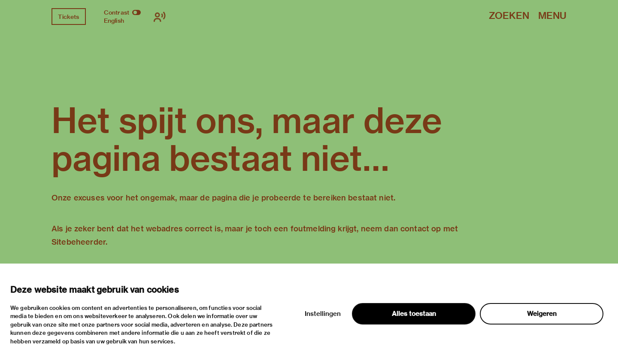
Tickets (68, 17)
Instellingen (323, 314)
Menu (552, 16)
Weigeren (542, 314)
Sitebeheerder (79, 242)
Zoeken (509, 16)
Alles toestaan (414, 314)
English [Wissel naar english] (114, 21)
